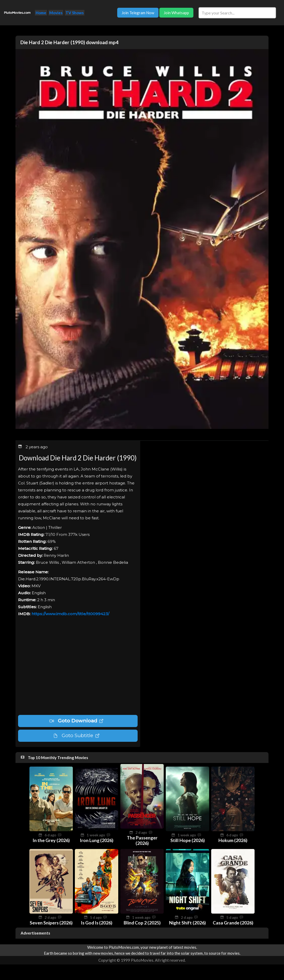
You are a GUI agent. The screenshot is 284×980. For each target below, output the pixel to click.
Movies (56, 13)
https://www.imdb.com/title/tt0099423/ (70, 614)
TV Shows (75, 13)
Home (41, 13)
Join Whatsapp (176, 13)
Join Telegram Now (138, 13)
